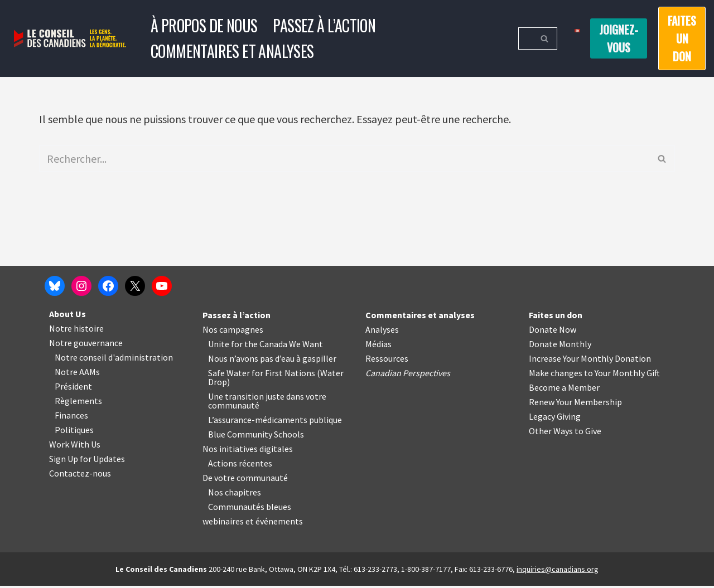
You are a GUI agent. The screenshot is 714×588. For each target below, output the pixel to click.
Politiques (74, 432)
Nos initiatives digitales (248, 451)
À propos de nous (204, 25)
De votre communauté (245, 480)
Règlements (78, 403)
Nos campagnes (233, 332)
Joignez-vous (619, 38)
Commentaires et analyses (232, 51)
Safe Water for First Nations (262, 375)
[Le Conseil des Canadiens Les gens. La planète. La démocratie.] (70, 39)
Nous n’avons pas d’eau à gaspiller (272, 361)
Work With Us (75, 446)
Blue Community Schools (256, 436)
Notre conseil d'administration (114, 359)
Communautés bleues (250, 509)
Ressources (387, 361)
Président (73, 388)
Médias (378, 346)
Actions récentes (240, 465)
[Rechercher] (525, 38)
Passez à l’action (324, 25)
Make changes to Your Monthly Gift (594, 375)
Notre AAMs (77, 374)
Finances (71, 417)
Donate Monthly (560, 346)
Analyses (382, 332)
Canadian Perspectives (408, 375)
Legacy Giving (555, 419)
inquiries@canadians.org (558, 571)
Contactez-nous (80, 475)
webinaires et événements (253, 523)
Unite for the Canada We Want (266, 346)
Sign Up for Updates (87, 461)
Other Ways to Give (565, 433)
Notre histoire (76, 331)
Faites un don (682, 38)
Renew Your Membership (575, 404)
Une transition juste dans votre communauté (267, 403)
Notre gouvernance (86, 345)
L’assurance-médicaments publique (275, 422)
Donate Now (553, 332)
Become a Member (564, 390)
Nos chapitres (235, 494)
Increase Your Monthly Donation (590, 361)
